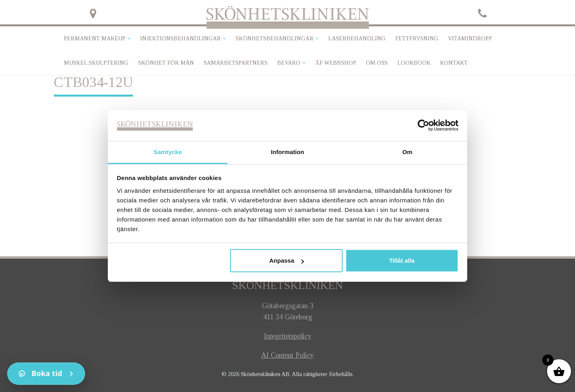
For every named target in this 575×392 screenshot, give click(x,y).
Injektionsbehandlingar (180, 39)
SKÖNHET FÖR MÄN (166, 63)
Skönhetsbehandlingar (275, 39)
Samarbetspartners (236, 63)
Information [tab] (287, 152)
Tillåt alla (402, 260)
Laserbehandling (357, 39)
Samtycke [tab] (168, 152)
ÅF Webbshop (336, 63)
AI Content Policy (287, 355)
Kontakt (454, 63)
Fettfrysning (417, 39)
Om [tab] (407, 152)
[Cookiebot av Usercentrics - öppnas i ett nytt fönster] (423, 125)
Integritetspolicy (288, 336)
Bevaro (289, 63)
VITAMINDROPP (470, 39)
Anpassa (287, 260)
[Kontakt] (46, 374)
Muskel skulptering (96, 63)
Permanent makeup (95, 39)
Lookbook (414, 63)
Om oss (377, 63)
